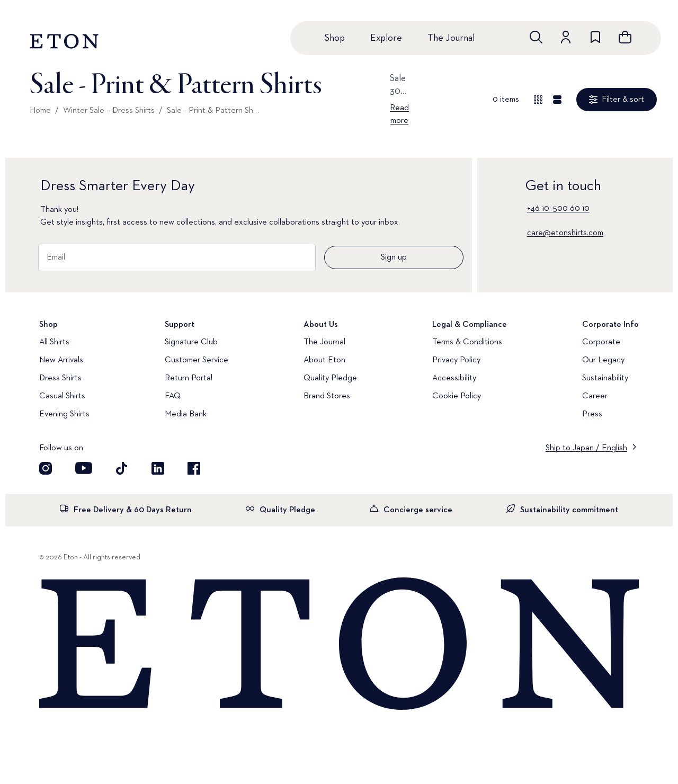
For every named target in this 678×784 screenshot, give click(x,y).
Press (592, 414)
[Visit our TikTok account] (122, 468)
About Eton (324, 360)
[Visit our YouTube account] (84, 468)
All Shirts (54, 342)
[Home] (339, 645)
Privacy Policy (456, 360)
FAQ (173, 396)
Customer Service (197, 360)
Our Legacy (603, 360)
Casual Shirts (62, 396)
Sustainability (605, 378)
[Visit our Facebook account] (194, 468)
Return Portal (189, 378)
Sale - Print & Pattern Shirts (213, 111)
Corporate (601, 342)
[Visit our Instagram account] (46, 468)
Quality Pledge (330, 378)
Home (40, 111)
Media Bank (186, 414)
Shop (334, 38)
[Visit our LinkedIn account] (158, 468)
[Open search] (536, 37)
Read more (399, 114)
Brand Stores (327, 396)
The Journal (451, 38)
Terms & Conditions (467, 342)
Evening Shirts (64, 414)
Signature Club (191, 342)
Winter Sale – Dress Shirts (109, 111)
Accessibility (454, 378)
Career (595, 396)
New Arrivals (61, 360)
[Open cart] (625, 37)
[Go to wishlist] (595, 37)
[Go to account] (566, 37)
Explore (386, 38)
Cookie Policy (457, 396)
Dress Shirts (60, 378)
